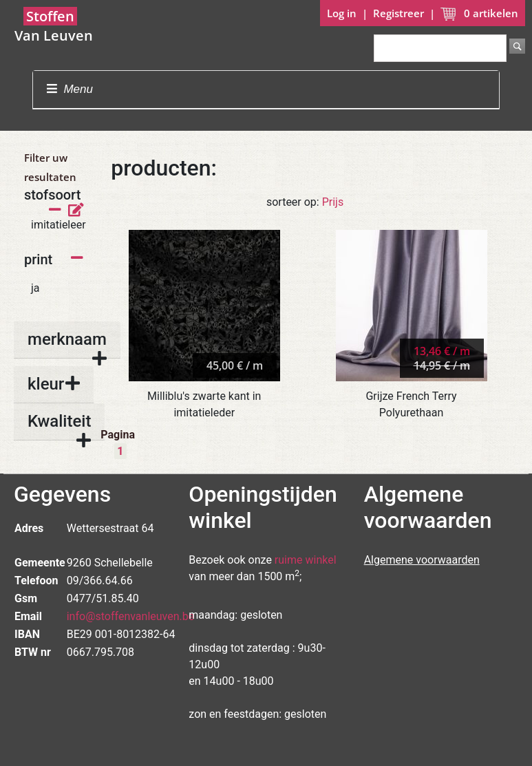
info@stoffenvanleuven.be (131, 616)
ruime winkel (306, 560)
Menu (70, 89)
